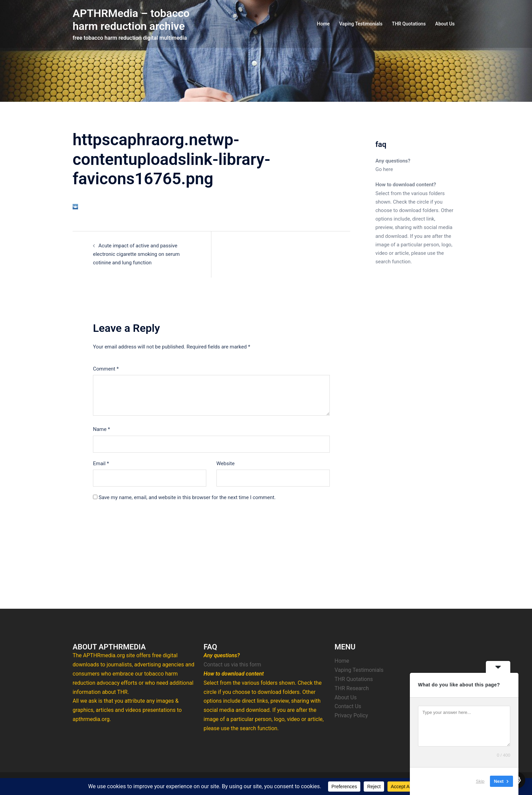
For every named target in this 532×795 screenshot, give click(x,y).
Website (226, 463)
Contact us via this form (232, 665)
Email (101, 463)
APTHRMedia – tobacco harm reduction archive (131, 20)
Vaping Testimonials (361, 24)
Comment (106, 369)
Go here (384, 169)
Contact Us (348, 706)
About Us (445, 24)
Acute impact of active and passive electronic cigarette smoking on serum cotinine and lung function (136, 254)
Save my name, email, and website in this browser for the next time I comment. (187, 497)
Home (323, 24)
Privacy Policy (351, 715)
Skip (480, 781)
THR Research (352, 688)
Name (101, 429)
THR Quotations (409, 24)
